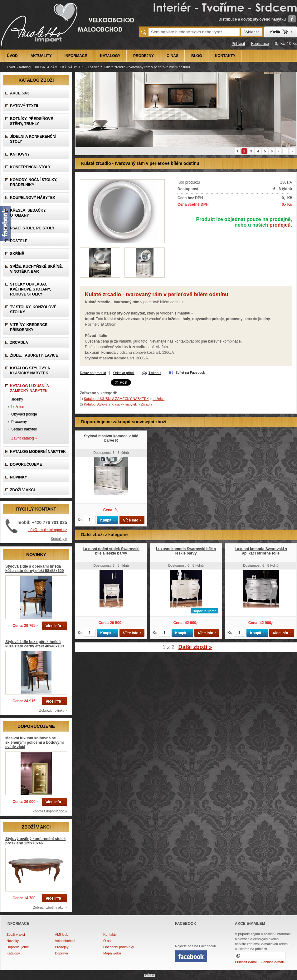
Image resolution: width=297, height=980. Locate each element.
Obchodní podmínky (119, 947)
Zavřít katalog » (24, 438)
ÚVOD (12, 56)
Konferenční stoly (30, 167)
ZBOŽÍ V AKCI (22, 490)
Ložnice (94, 67)
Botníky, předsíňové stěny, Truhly (32, 121)
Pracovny (19, 422)
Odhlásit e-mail (272, 962)
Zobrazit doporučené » (50, 811)
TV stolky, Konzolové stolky (33, 310)
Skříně (17, 254)
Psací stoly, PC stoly (32, 228)
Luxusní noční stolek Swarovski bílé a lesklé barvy (111, 551)
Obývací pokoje (24, 414)
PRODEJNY (144, 56)
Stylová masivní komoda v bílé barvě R (111, 438)
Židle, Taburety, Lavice (34, 355)
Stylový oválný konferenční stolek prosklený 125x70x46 (35, 841)
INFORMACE (76, 56)
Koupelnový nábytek (33, 198)
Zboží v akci (16, 934)
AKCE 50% (19, 93)
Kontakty (110, 934)
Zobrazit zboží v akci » (50, 907)
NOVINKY (19, 477)
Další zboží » (195, 647)
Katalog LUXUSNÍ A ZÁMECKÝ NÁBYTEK (51, 67)
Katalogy (13, 953)
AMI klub (62, 934)
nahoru (149, 975)
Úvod (11, 67)
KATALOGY (110, 56)
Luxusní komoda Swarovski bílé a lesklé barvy (186, 551)
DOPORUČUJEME (26, 464)
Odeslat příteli (124, 373)
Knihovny (20, 154)
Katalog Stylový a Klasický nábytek (30, 371)
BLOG (197, 56)
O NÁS (173, 56)
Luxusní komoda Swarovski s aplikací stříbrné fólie (261, 551)
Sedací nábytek (24, 429)
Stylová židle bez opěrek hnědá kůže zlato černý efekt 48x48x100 (34, 644)
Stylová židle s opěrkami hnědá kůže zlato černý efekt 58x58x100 (34, 569)
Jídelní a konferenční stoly (33, 139)
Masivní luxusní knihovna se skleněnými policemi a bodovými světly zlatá (34, 742)
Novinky (13, 941)
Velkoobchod (65, 941)
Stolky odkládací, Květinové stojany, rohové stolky (30, 289)
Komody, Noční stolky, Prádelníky (34, 182)
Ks (80, 520)
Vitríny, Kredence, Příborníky (29, 327)
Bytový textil (25, 106)
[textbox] (194, 32)
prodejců (280, 225)
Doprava (61, 953)
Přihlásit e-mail (246, 962)
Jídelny (17, 399)
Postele (19, 241)
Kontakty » (59, 539)
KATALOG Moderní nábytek (38, 452)
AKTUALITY (41, 56)
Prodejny (62, 947)
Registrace (260, 44)
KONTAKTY (225, 56)
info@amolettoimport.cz (47, 530)
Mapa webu (112, 953)
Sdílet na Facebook (190, 372)
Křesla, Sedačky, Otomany (28, 213)
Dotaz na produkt (93, 373)
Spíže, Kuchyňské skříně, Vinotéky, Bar (36, 269)
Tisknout (155, 373)
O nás (108, 941)
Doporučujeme (18, 947)
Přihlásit (239, 44)
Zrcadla (19, 343)
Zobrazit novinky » (53, 710)
